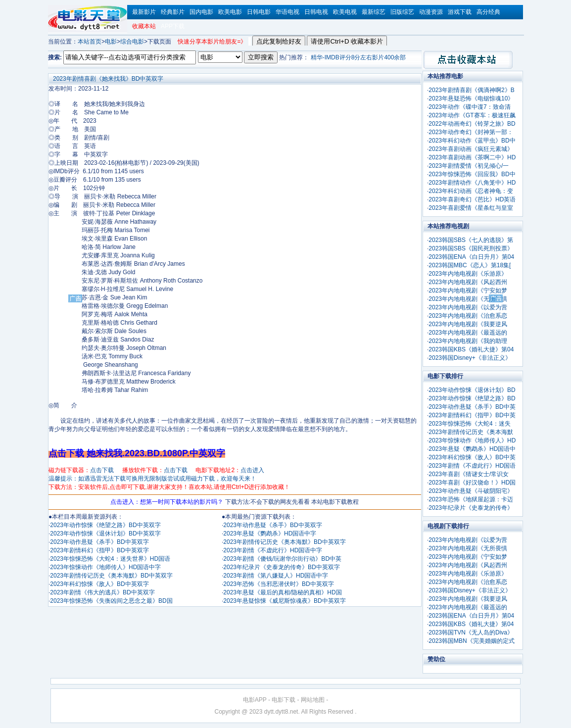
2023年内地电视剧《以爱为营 (468, 307)
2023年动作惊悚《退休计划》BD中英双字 (105, 534)
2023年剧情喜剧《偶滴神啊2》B (471, 90)
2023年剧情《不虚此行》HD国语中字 (273, 550)
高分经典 (488, 12)
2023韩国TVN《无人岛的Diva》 (471, 632)
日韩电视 (316, 12)
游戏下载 (460, 12)
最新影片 (144, 12)
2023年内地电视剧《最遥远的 (468, 333)
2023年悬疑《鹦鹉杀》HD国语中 (472, 449)
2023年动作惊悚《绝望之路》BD (472, 398)
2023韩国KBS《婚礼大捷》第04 (471, 349)
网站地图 (313, 700)
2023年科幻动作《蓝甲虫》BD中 (472, 141)
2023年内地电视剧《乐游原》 (468, 274)
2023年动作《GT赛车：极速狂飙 (472, 115)
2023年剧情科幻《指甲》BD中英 (472, 415)
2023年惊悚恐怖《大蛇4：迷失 (469, 424)
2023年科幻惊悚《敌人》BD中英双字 (99, 584)
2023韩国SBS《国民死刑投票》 (471, 248)
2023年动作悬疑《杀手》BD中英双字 (99, 542)
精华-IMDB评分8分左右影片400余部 (358, 57)
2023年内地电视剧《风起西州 (468, 282)
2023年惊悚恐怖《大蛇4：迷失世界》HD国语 (110, 559)
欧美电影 (230, 12)
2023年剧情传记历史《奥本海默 (471, 432)
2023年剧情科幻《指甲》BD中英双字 (99, 550)
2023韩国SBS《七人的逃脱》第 (471, 240)
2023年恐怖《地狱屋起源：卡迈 (471, 499)
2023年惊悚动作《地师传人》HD (472, 440)
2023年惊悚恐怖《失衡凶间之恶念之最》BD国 (111, 601)
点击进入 (252, 470)
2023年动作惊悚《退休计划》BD (472, 390)
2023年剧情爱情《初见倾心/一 (469, 166)
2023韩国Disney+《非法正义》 (470, 358)
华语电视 (287, 12)
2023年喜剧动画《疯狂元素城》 (471, 149)
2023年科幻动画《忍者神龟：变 (471, 191)
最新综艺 (374, 12)
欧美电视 (345, 12)
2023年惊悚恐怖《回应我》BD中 (472, 174)
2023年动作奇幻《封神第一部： (471, 132)
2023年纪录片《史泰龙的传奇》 (471, 508)
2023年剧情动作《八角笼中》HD (472, 183)
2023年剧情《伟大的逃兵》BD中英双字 (102, 592)
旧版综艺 (402, 12)
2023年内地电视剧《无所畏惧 (468, 299)
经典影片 (173, 12)
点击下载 (102, 470)
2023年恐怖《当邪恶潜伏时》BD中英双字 (278, 584)
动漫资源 (431, 12)
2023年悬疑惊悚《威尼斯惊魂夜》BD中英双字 (284, 601)
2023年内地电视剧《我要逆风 (468, 324)
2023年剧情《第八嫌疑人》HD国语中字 (276, 576)
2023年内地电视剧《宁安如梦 (468, 291)
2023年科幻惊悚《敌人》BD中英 (472, 457)
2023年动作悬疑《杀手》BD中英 (472, 407)
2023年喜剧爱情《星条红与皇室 (471, 208)
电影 (111, 42)
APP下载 (173, 26)
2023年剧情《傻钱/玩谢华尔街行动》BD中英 (282, 559)
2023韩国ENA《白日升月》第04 (471, 257)
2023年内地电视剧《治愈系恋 (468, 316)
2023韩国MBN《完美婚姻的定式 (471, 641)
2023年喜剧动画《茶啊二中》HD (472, 157)
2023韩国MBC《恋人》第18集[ (470, 265)
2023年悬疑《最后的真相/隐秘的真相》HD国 (282, 592)
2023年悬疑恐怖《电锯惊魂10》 (471, 98)
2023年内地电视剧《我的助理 (468, 341)
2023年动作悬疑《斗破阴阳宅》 (471, 491)
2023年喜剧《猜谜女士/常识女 (469, 474)
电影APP (255, 700)
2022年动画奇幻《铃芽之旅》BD (472, 124)
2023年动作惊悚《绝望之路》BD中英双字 (105, 525)
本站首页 (90, 42)
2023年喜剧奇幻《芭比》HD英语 (472, 199)
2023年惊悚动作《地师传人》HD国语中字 (105, 567)
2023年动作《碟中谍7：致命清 (469, 107)
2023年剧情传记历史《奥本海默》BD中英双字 (111, 576)
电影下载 (284, 700)
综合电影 (132, 42)
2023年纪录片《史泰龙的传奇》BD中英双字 (281, 567)
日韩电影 (259, 12)
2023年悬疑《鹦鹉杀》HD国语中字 (270, 534)
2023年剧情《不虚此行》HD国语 (472, 466)
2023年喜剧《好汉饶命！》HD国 (472, 483)
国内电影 (201, 12)
